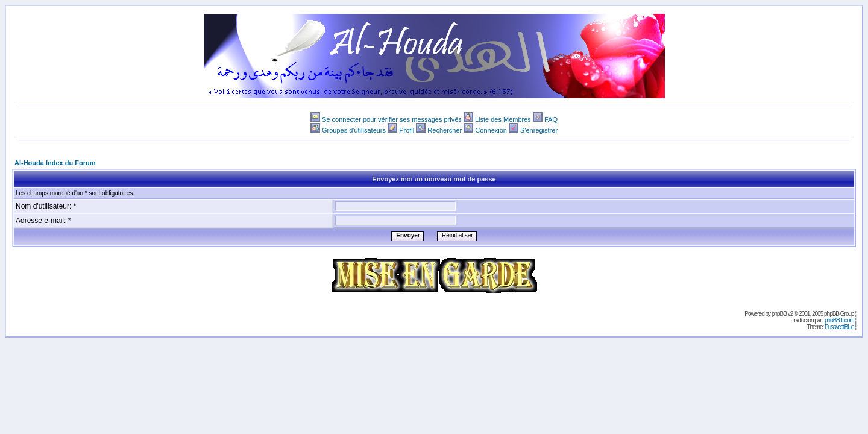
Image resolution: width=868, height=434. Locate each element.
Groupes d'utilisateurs (354, 130)
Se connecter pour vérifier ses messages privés (392, 119)
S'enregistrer (539, 130)
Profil (407, 130)
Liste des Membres (503, 119)
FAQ (551, 119)
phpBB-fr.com (839, 320)
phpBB (779, 314)
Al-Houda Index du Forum (55, 163)
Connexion (491, 130)
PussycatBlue (839, 327)
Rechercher (445, 130)
